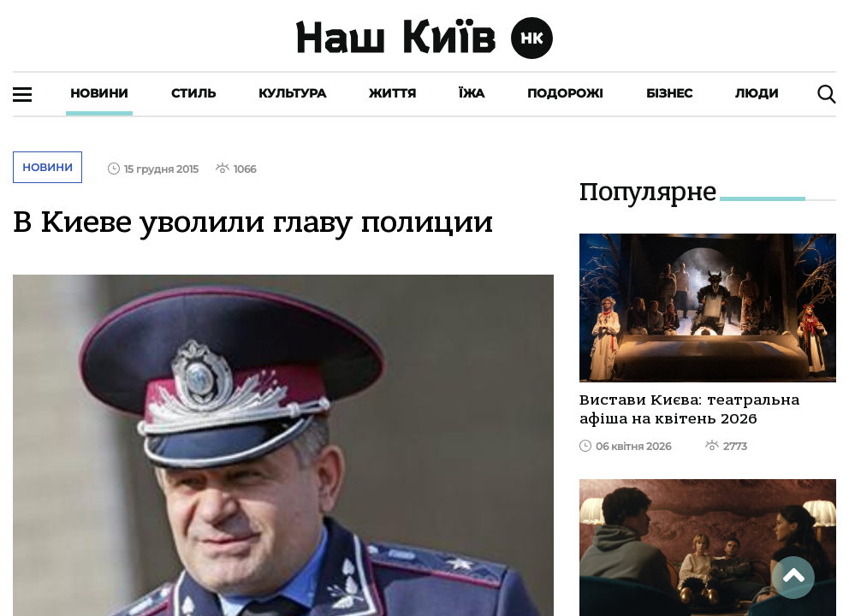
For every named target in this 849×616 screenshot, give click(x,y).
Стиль (193, 93)
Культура (292, 93)
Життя (392, 93)
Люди (757, 93)
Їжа (472, 93)
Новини (99, 93)
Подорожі (565, 93)
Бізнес (669, 93)
